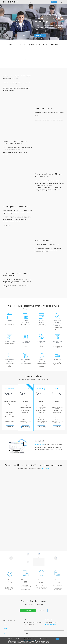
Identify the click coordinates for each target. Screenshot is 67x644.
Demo (25, 2)
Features (19, 2)
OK (57, 639)
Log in (49, 2)
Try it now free (7, 225)
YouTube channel (45, 468)
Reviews (35, 2)
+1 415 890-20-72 (29, 625)
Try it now (54, 2)
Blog (30, 2)
